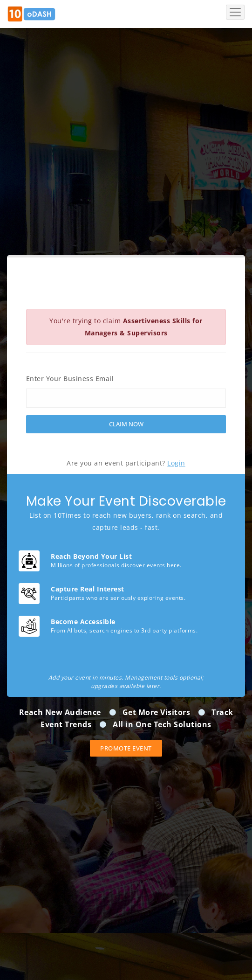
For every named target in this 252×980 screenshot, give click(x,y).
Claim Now (126, 424)
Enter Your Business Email (70, 379)
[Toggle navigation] (235, 12)
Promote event (126, 748)
